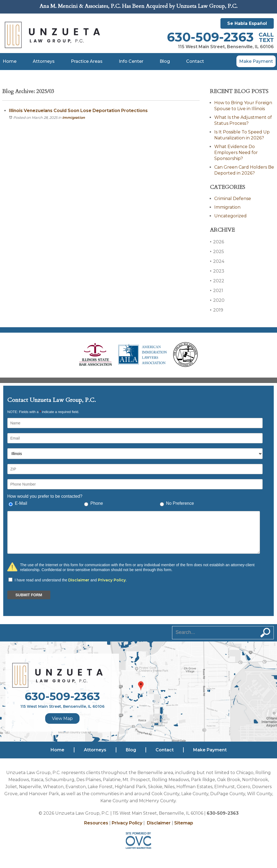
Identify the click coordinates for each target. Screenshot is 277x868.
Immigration (74, 117)
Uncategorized (230, 216)
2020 (217, 300)
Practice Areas (87, 61)
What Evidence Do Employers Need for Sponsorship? (236, 153)
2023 (217, 271)
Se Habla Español (247, 23)
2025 (217, 252)
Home (10, 61)
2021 (217, 291)
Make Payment (256, 61)
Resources (96, 823)
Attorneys (44, 61)
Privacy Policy (112, 580)
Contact (195, 61)
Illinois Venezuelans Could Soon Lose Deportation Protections (78, 111)
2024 (217, 261)
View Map (62, 718)
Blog (165, 61)
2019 (217, 310)
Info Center (131, 61)
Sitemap (184, 823)
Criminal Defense (233, 199)
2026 (217, 242)
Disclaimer (79, 580)
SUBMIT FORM (29, 595)
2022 (217, 281)
